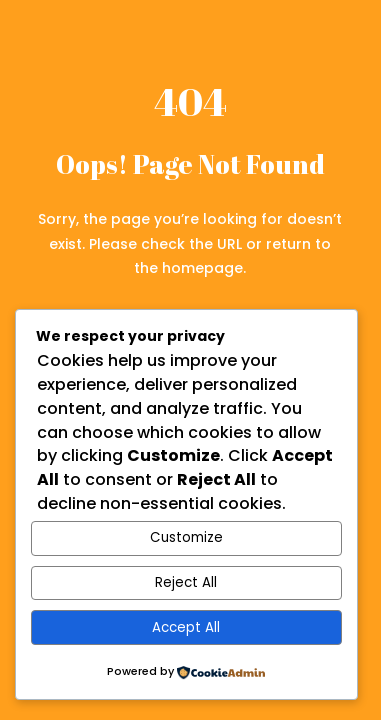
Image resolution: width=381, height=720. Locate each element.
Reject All (186, 582)
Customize (186, 537)
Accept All (186, 627)
